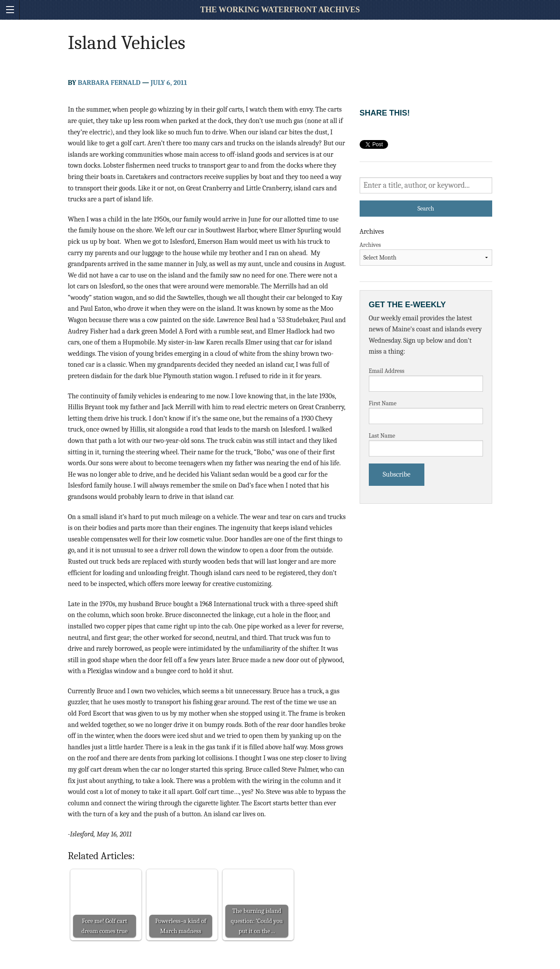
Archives (370, 245)
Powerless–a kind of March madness (181, 926)
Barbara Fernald (109, 83)
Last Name (382, 436)
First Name (383, 403)
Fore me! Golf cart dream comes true (104, 926)
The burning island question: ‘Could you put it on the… (257, 921)
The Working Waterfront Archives (280, 10)
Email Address (387, 371)
